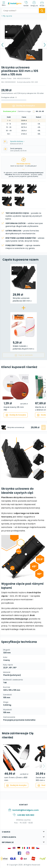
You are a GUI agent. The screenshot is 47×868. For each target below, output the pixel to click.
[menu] (4, 4)
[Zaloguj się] (34, 4)
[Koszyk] (42, 4)
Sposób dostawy (17, 141)
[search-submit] (42, 11)
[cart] (16, 415)
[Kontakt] (26, 4)
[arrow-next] (44, 396)
